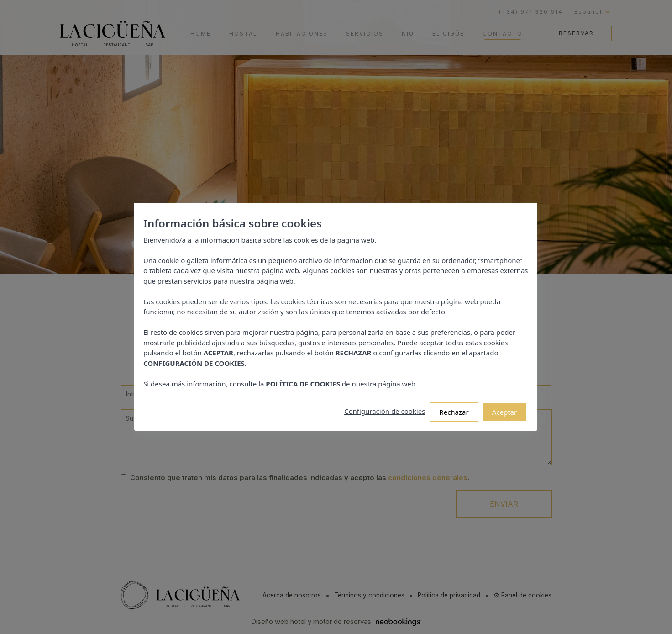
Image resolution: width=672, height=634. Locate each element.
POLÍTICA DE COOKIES (306, 378)
